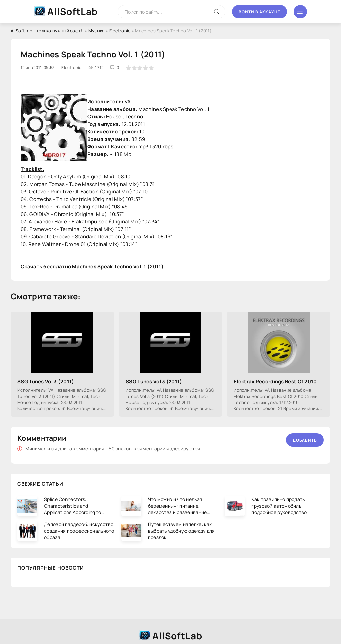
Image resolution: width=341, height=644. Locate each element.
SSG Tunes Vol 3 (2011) (46, 382)
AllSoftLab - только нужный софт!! (47, 31)
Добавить (305, 440)
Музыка (96, 31)
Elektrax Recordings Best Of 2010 (275, 382)
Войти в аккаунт (260, 12)
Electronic (120, 31)
